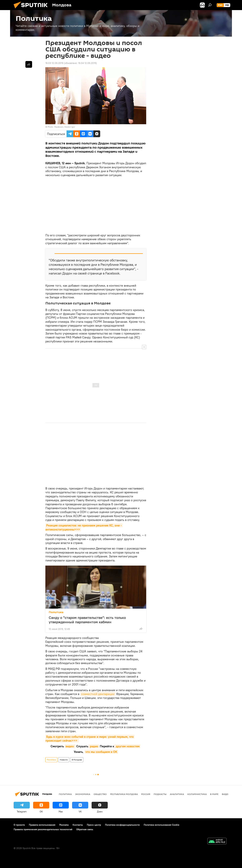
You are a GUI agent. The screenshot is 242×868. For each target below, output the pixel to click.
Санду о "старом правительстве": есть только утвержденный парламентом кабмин (87, 620)
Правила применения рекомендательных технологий (43, 829)
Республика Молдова (124, 794)
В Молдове (77, 760)
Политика (56, 612)
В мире (214, 794)
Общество (100, 794)
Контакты (78, 825)
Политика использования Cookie (162, 825)
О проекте (19, 825)
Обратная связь (85, 829)
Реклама (64, 825)
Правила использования (42, 825)
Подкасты (160, 794)
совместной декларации (98, 694)
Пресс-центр (94, 825)
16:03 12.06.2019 (54, 63)
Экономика (83, 794)
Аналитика (177, 794)
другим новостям (127, 746)
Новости (64, 760)
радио (94, 746)
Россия (146, 794)
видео (70, 746)
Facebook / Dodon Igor (65, 127)
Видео (226, 794)
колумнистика (197, 794)
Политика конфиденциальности (122, 825)
